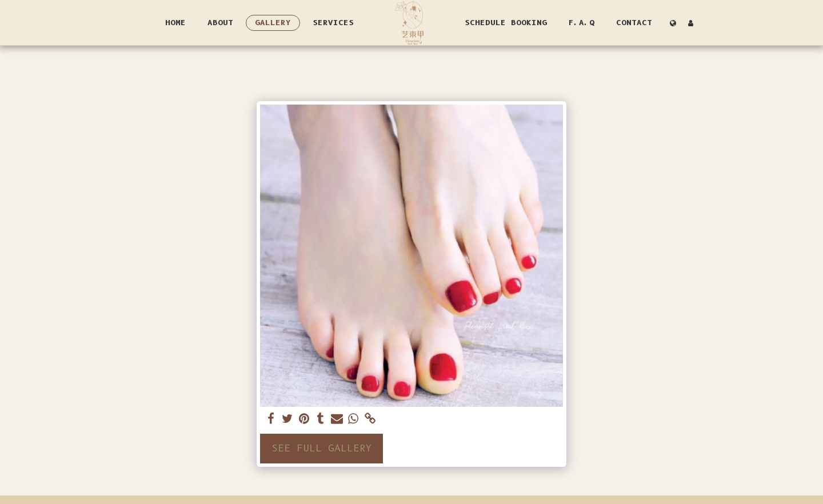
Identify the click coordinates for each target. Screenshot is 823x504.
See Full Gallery (322, 448)
